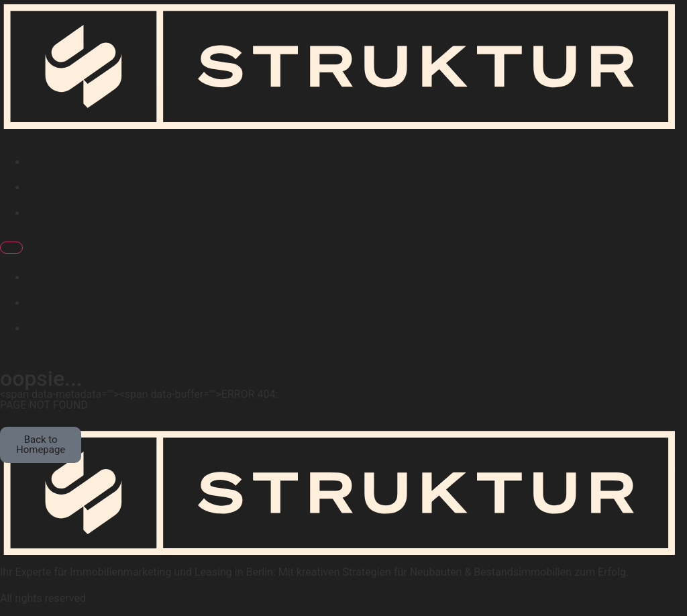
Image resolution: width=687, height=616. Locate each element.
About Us (71, 187)
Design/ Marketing (115, 213)
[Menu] (11, 248)
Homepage (73, 162)
